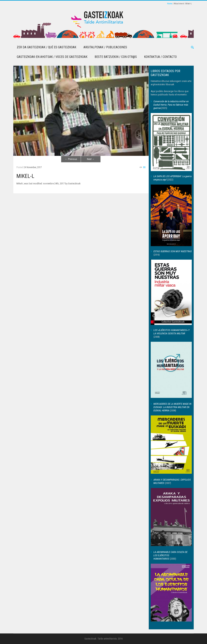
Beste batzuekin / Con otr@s (116, 57)
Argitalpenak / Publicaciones (105, 47)
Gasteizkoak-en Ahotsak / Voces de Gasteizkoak (52, 57)
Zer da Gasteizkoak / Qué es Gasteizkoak (47, 47)
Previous (71, 159)
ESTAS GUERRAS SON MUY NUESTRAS (173, 251)
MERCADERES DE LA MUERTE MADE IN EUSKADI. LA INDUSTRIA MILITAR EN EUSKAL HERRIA (172, 407)
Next (91, 159)
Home (170, 4)
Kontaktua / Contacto (160, 57)
